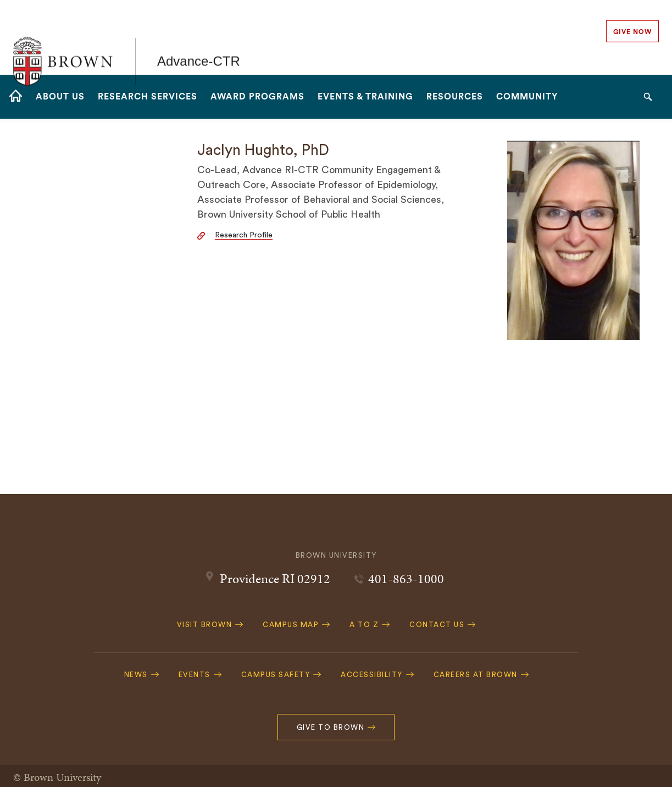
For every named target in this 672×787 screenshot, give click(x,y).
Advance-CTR (199, 37)
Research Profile (244, 235)
